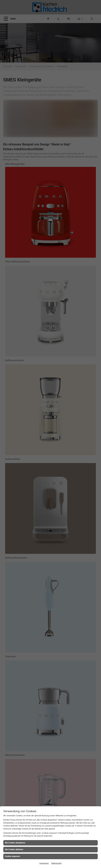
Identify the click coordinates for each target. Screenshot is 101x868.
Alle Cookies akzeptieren (15, 843)
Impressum (44, 863)
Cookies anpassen (12, 856)
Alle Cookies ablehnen (14, 849)
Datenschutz (56, 863)
